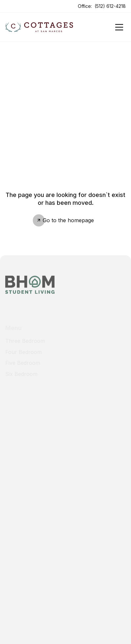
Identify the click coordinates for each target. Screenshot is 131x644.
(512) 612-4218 (110, 6)
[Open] (119, 27)
